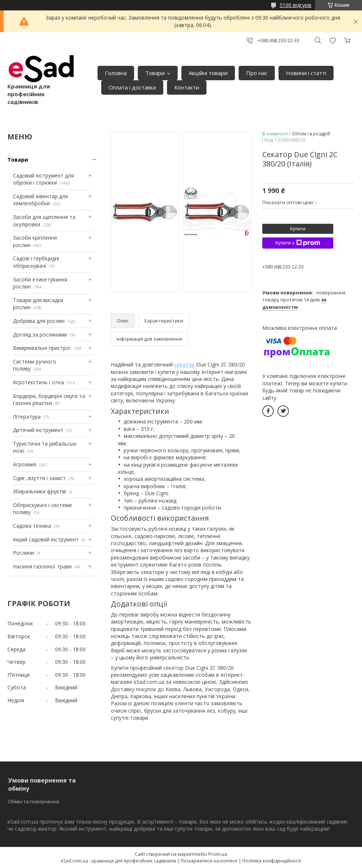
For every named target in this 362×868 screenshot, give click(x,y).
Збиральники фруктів (40, 491)
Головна (116, 73)
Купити (298, 229)
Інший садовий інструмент (46, 539)
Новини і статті (306, 73)
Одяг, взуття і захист (39, 478)
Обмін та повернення (34, 801)
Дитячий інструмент (38, 430)
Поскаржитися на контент (209, 861)
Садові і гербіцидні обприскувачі (36, 262)
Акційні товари (208, 73)
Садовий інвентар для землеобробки (40, 200)
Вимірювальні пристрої (42, 348)
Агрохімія (25, 464)
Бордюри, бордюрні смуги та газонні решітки (49, 400)
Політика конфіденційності (272, 861)
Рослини (23, 553)
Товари (155, 73)
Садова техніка (32, 526)
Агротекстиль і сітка (38, 382)
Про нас (257, 73)
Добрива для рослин (39, 321)
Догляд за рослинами (40, 335)
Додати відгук (332, 40)
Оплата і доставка (132, 87)
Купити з (298, 243)
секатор (185, 364)
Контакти (187, 87)
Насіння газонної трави (42, 566)
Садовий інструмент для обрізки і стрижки (43, 179)
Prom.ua (218, 854)
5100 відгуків (296, 5)
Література (27, 417)
